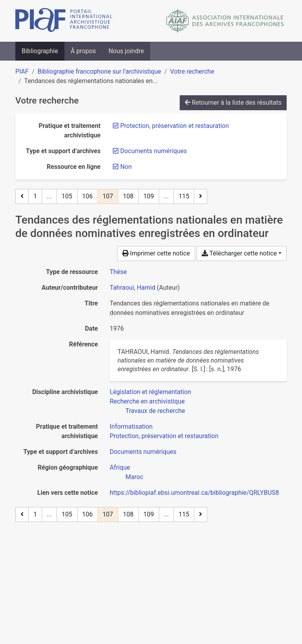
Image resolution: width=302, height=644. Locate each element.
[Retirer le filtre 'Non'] (126, 167)
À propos (83, 51)
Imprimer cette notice (156, 253)
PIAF (22, 71)
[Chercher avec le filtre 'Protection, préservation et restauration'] (164, 436)
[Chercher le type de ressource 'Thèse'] (118, 272)
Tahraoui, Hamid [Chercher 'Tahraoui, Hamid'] (133, 288)
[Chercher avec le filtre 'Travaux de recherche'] (155, 411)
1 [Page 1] (35, 196)
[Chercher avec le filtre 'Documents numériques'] (143, 452)
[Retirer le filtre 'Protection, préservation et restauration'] (175, 126)
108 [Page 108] (128, 196)
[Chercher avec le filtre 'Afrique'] (120, 467)
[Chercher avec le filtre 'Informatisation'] (131, 427)
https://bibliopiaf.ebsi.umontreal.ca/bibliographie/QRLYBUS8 (194, 493)
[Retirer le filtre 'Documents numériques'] (154, 151)
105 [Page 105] (67, 196)
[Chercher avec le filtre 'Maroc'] (134, 477)
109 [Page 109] (149, 196)
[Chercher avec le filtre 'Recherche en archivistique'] (147, 401)
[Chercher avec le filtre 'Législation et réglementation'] (150, 392)
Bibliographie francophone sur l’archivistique (99, 71)
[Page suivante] (201, 196)
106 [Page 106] (87, 196)
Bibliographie (40, 51)
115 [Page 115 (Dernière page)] (184, 196)
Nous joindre (126, 51)
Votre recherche (192, 71)
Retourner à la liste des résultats (233, 103)
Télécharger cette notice (239, 253)
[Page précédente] (22, 196)
